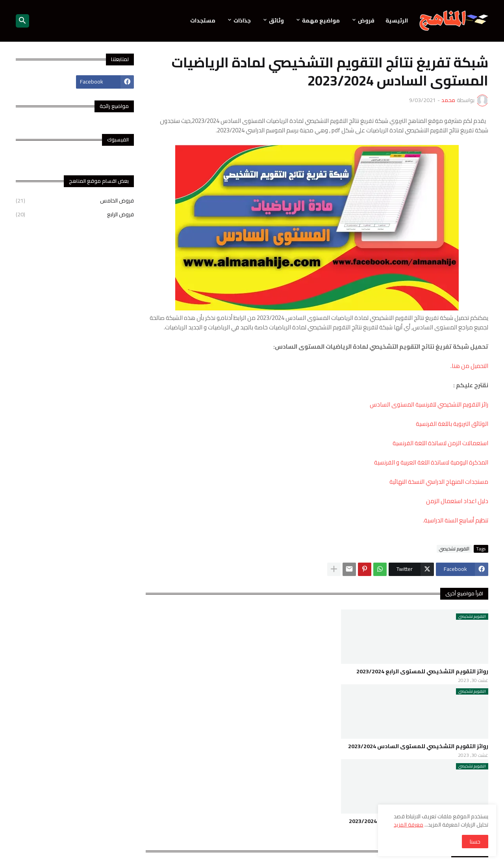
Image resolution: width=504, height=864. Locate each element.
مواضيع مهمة (321, 20)
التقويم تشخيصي (454, 549)
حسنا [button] (475, 842)
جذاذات (242, 20)
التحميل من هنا (470, 366)
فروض (366, 20)
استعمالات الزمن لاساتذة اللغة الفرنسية (440, 443)
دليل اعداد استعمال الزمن (457, 501)
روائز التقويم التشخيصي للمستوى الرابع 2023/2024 (422, 671)
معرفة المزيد (409, 825)
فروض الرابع (75, 214)
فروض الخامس (75, 201)
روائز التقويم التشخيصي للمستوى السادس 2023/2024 (418, 746)
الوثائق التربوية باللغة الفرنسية (452, 424)
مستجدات (203, 20)
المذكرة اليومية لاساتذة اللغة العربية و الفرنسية (431, 462)
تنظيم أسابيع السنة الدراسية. (456, 520)
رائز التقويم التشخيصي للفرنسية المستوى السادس (429, 404)
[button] (22, 21)
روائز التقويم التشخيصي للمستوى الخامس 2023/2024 (419, 821)
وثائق (276, 20)
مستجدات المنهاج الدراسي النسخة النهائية (439, 482)
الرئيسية (397, 20)
